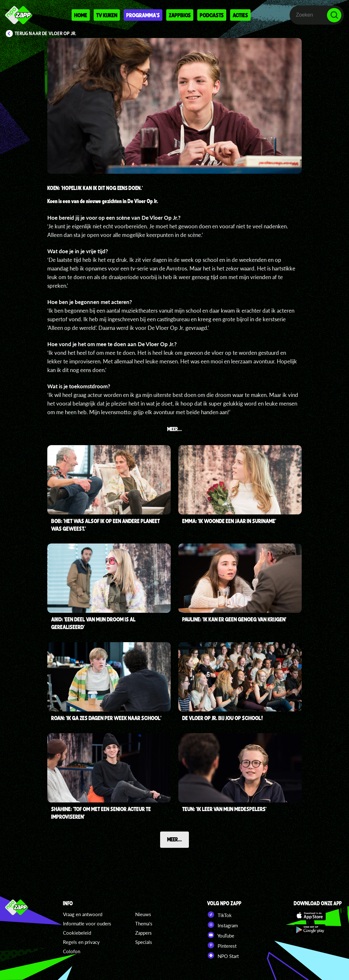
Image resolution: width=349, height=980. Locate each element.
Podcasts (212, 15)
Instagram (222, 925)
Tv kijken (107, 15)
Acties (240, 15)
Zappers (143, 933)
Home (81, 15)
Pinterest (222, 945)
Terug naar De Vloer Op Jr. (46, 34)
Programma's (143, 15)
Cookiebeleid (77, 933)
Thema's (144, 923)
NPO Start (223, 955)
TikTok (219, 915)
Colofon (72, 951)
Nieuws (143, 914)
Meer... (174, 839)
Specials (144, 942)
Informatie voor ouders (87, 923)
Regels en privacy (81, 942)
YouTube (221, 935)
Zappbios (180, 15)
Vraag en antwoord (83, 914)
